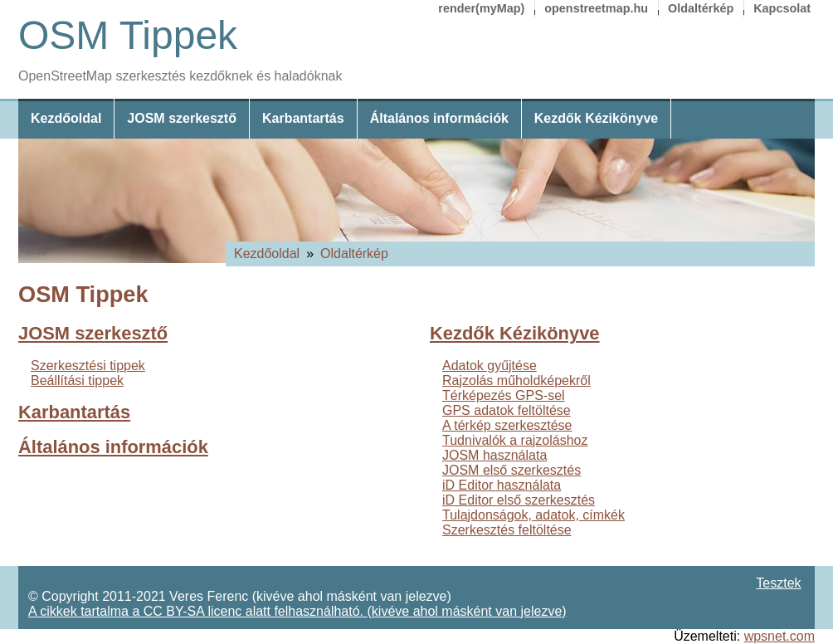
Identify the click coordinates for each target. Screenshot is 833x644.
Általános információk (439, 118)
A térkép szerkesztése (507, 425)
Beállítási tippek (77, 381)
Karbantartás (303, 118)
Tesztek (778, 583)
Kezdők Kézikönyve (596, 118)
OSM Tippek (128, 35)
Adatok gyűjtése (490, 366)
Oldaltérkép (701, 8)
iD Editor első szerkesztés (519, 500)
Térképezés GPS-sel (504, 395)
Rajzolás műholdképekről (516, 381)
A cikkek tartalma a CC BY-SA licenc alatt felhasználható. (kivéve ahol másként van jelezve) (297, 611)
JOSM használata (494, 455)
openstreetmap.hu (596, 8)
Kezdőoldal (66, 118)
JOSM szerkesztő (182, 118)
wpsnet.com (779, 636)
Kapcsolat (782, 8)
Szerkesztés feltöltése (507, 530)
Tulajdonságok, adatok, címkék (533, 515)
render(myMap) (481, 8)
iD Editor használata (502, 485)
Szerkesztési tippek (88, 366)
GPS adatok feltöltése (507, 410)
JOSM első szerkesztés (511, 470)
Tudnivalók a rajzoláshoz (515, 440)
